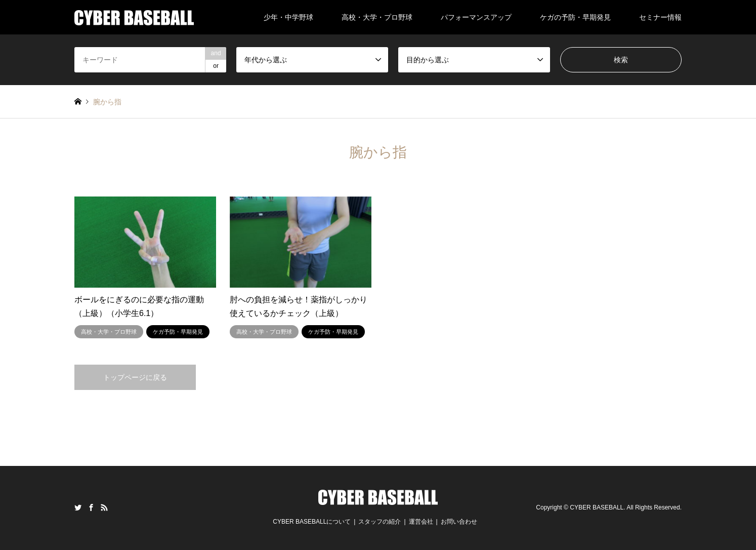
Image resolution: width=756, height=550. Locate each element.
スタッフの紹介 (380, 522)
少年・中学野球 (288, 17)
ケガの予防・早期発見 (575, 17)
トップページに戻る (135, 377)
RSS (104, 507)
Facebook (91, 507)
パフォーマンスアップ (476, 17)
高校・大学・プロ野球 (377, 17)
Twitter (78, 507)
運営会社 (421, 522)
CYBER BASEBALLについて (312, 522)
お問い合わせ (459, 522)
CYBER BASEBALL (597, 507)
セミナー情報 (660, 17)
